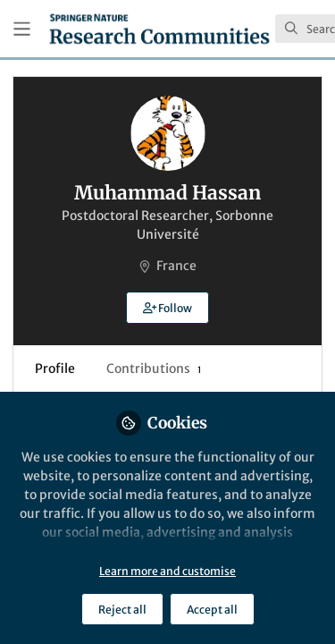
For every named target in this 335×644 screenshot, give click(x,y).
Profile (55, 369)
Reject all (122, 610)
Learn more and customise (167, 571)
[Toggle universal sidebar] (22, 29)
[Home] (159, 29)
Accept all (212, 610)
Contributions (154, 369)
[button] (167, 308)
